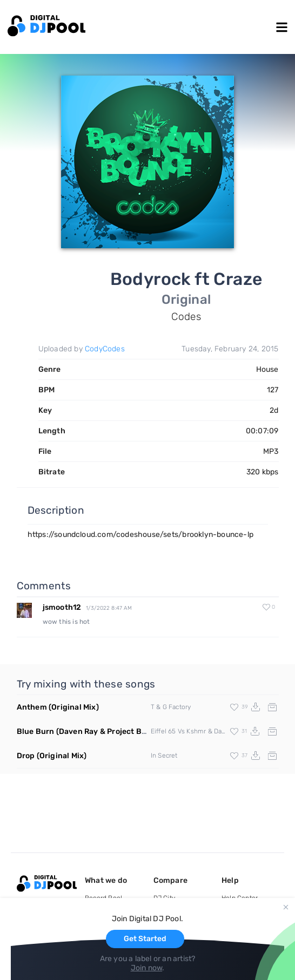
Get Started (145, 939)
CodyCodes (105, 349)
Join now (147, 968)
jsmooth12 (62, 607)
